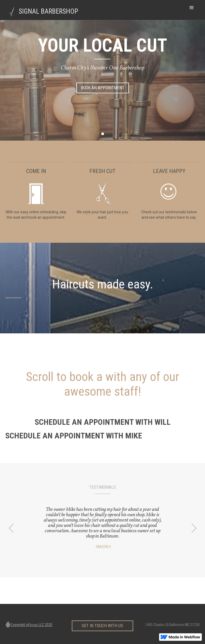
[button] (192, 8)
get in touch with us (102, 624)
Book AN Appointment (103, 88)
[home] (46, 10)
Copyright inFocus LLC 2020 (31, 625)
